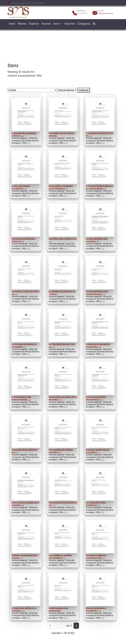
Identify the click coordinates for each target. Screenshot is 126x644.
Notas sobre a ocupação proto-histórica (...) (61, 187)
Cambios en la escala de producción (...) (98, 345)
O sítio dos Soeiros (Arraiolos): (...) (21, 187)
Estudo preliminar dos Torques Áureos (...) (97, 292)
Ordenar (84, 90)
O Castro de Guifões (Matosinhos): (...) (96, 398)
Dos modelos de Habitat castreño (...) (61, 451)
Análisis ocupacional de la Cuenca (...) (25, 556)
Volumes (70, 24)
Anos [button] (57, 24)
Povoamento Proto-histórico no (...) (63, 504)
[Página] (56, 626)
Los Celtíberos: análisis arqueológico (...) (60, 556)
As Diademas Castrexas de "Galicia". (62, 292)
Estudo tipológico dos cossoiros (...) (97, 240)
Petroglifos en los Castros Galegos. (62, 134)
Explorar (34, 24)
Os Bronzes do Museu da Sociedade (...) (24, 345)
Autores (46, 24)
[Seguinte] (76, 626)
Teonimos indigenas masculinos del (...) (96, 556)
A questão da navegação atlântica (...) (24, 134)
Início (12, 24)
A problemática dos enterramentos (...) (21, 398)
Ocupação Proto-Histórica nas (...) (25, 451)
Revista (22, 24)
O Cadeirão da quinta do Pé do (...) (100, 134)
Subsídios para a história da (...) (63, 240)
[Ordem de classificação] (67, 90)
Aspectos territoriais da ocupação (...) (98, 451)
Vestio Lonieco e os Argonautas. (58, 609)
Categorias (84, 24)
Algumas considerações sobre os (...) (24, 240)
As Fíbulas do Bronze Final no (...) (62, 345)
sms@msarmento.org (104, 13)
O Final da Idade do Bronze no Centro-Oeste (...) (99, 187)
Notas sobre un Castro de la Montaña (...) (63, 398)
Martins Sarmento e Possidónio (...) (96, 609)
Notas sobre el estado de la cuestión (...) (25, 504)
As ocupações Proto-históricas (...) (96, 504)
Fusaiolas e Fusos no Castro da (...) (26, 292)
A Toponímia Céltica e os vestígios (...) (24, 609)
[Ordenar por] (32, 90)
